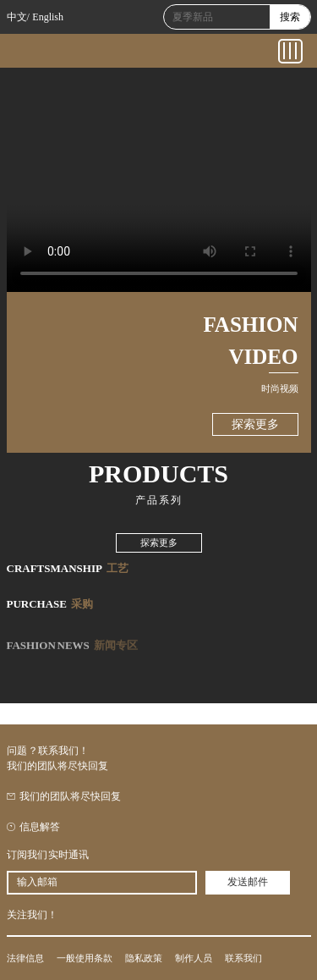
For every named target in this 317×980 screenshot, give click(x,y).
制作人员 (194, 958)
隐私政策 (144, 958)
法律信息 (25, 958)
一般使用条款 (85, 958)
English (48, 17)
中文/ (18, 17)
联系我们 (243, 958)
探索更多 (255, 424)
